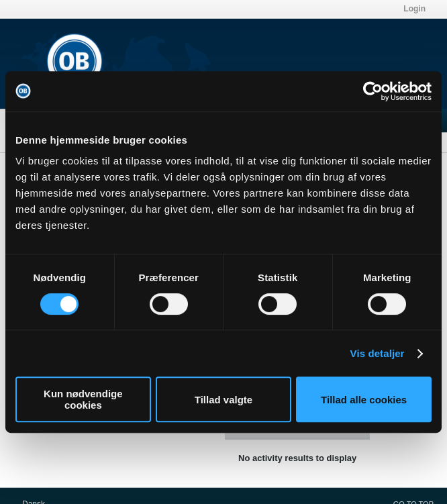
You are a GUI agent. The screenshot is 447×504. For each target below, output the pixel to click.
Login (414, 9)
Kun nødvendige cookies (83, 399)
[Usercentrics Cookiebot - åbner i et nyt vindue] (373, 91)
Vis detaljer (378, 353)
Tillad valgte (223, 400)
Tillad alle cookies (364, 400)
